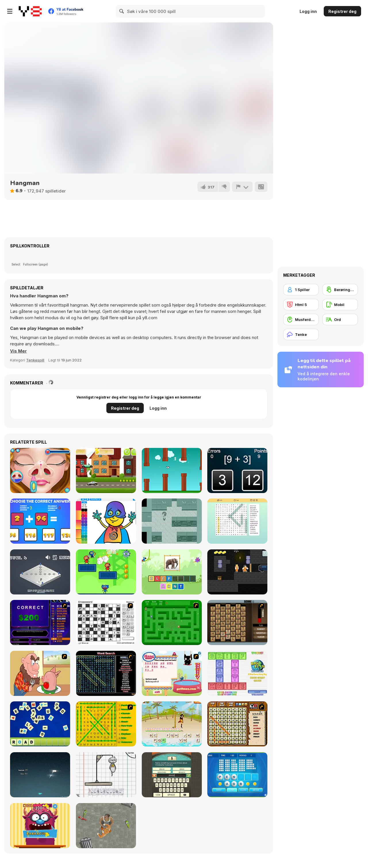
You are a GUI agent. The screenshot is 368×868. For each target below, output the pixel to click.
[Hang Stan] (40, 673)
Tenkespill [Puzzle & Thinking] (35, 360)
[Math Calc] (237, 470)
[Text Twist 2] (237, 775)
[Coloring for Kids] (106, 521)
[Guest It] (172, 775)
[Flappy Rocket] (172, 470)
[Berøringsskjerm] (340, 290)
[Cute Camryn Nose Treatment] (40, 470)
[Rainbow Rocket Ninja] (106, 572)
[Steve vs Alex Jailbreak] (237, 572)
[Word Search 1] (106, 673)
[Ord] (340, 320)
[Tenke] (301, 334)
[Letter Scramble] (40, 724)
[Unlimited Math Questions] (40, 521)
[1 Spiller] (301, 290)
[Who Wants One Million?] (40, 622)
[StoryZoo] (172, 572)
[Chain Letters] (237, 622)
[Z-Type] (40, 775)
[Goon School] (106, 826)
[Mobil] (340, 305)
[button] (18, 351)
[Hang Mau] (172, 673)
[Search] (122, 11)
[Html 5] (301, 305)
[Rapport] (242, 187)
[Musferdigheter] (301, 320)
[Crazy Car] (106, 470)
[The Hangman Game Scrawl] (106, 775)
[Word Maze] (172, 622)
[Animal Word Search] (237, 724)
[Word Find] (106, 724)
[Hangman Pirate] (172, 724)
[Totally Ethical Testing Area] (40, 572)
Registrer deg (342, 11)
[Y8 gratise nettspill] (30, 11)
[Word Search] (237, 521)
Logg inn (308, 11)
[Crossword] (106, 622)
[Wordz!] (237, 673)
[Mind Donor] (172, 521)
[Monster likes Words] (40, 826)
